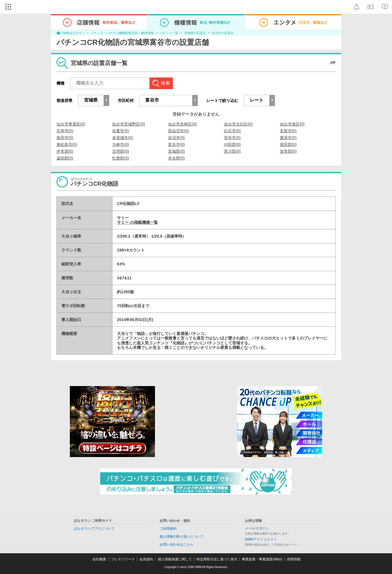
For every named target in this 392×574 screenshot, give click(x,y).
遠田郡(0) (65, 158)
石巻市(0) (65, 131)
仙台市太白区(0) (238, 124)
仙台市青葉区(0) (71, 124)
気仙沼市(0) (178, 131)
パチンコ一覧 (169, 33)
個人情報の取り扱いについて (182, 537)
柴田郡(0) (288, 144)
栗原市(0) (288, 138)
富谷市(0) (176, 144)
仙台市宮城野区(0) (128, 124)
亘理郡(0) (120, 151)
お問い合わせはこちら (177, 544)
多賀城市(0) (122, 138)
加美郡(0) (288, 151)
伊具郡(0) (65, 151)
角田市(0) (65, 138)
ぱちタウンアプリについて (94, 529)
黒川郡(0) (232, 151)
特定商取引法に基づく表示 (217, 559)
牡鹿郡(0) (120, 158)
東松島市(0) (67, 144)
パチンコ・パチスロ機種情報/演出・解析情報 (122, 33)
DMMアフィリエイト (261, 539)
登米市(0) (232, 138)
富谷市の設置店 (223, 33)
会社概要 (99, 559)
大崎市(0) (120, 144)
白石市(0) (232, 131)
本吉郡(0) (176, 158)
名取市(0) (288, 131)
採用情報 (294, 559)
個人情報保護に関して (175, 559)
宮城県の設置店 (195, 33)
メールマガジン (257, 528)
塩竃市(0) (120, 131)
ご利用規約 (168, 529)
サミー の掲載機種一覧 (137, 222)
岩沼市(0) (176, 138)
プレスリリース (123, 559)
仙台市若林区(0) (182, 124)
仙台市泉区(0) (292, 124)
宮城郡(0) (176, 151)
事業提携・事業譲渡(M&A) (262, 559)
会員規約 (146, 559)
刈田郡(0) (232, 144)
